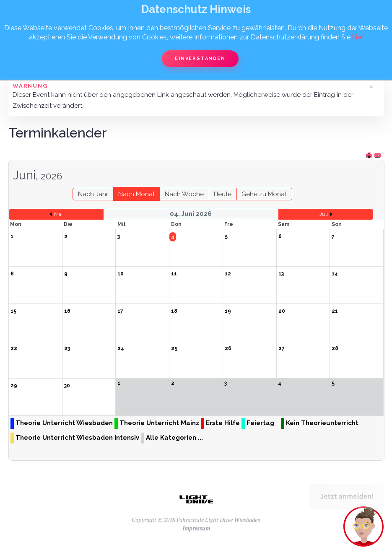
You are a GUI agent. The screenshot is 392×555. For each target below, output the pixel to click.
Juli (324, 214)
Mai (58, 214)
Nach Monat (136, 194)
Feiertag (260, 423)
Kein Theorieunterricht (322, 423)
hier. (358, 37)
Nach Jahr (93, 194)
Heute (223, 194)
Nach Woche (184, 194)
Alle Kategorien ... (174, 438)
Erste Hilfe (223, 423)
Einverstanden (200, 58)
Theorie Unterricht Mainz (159, 423)
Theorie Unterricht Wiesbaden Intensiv (77, 438)
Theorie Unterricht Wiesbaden (64, 423)
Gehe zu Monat (264, 194)
